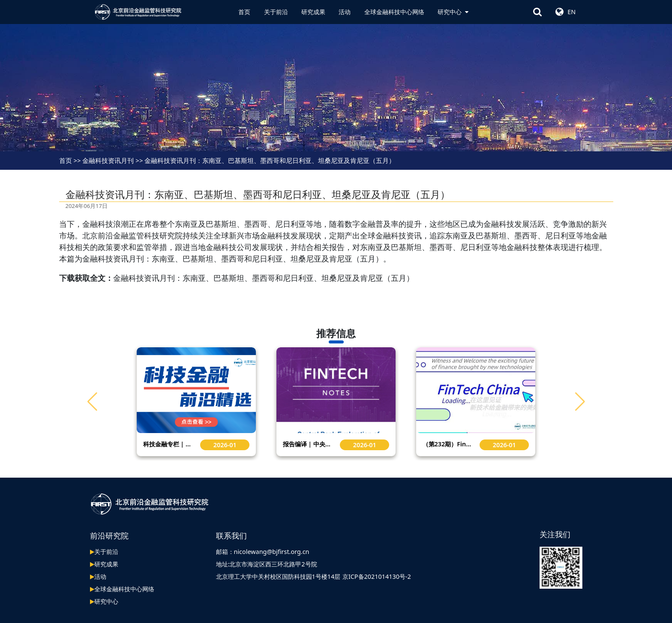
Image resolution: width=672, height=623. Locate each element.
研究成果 (313, 12)
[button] (580, 402)
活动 (345, 12)
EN (571, 12)
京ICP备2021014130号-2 (377, 576)
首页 (244, 12)
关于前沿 (276, 12)
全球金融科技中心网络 (394, 12)
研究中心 (453, 12)
